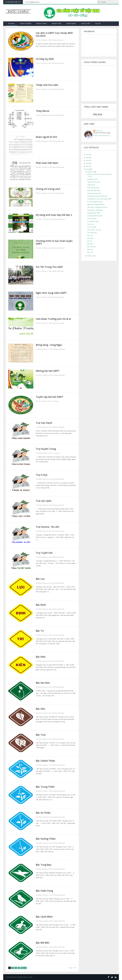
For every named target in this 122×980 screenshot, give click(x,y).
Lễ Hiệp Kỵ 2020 (45, 59)
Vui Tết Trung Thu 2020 (50, 267)
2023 (88, 160)
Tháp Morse (43, 111)
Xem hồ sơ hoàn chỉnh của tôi (101, 136)
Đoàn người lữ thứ (47, 137)
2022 (88, 163)
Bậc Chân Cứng (45, 891)
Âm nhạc (11, 24)
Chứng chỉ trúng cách (49, 189)
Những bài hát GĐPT (48, 371)
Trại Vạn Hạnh (45, 423)
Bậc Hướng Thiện (46, 839)
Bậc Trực (41, 735)
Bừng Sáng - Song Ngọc (50, 345)
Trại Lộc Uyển (44, 501)
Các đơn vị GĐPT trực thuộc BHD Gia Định (55, 34)
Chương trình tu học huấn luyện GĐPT (55, 242)
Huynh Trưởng (25, 24)
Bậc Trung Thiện (46, 787)
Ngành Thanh (41, 24)
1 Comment (55, 401)
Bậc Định (41, 605)
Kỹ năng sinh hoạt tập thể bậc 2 (55, 215)
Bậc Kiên (41, 657)
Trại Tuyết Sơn (45, 553)
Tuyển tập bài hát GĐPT (50, 397)
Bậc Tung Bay (44, 865)
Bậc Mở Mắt (43, 943)
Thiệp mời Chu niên (48, 85)
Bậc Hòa (41, 709)
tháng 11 (91, 256)
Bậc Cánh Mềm (45, 917)
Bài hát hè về (54, 2)
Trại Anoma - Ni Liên (48, 527)
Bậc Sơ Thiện (44, 813)
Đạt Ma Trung (99, 131)
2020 (88, 169)
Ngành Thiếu (56, 24)
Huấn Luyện (86, 24)
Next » (24, 968)
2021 (88, 166)
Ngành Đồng (71, 24)
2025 (88, 155)
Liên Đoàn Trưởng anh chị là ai (55, 319)
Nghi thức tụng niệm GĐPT (52, 293)
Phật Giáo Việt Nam (48, 163)
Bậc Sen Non (43, 683)
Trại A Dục (42, 475)
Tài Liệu (98, 24)
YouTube (30, 977)
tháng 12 (91, 172)
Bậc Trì (40, 631)
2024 (88, 158)
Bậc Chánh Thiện (46, 761)
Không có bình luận (58, 40)
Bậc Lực (40, 579)
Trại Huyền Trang (46, 449)
